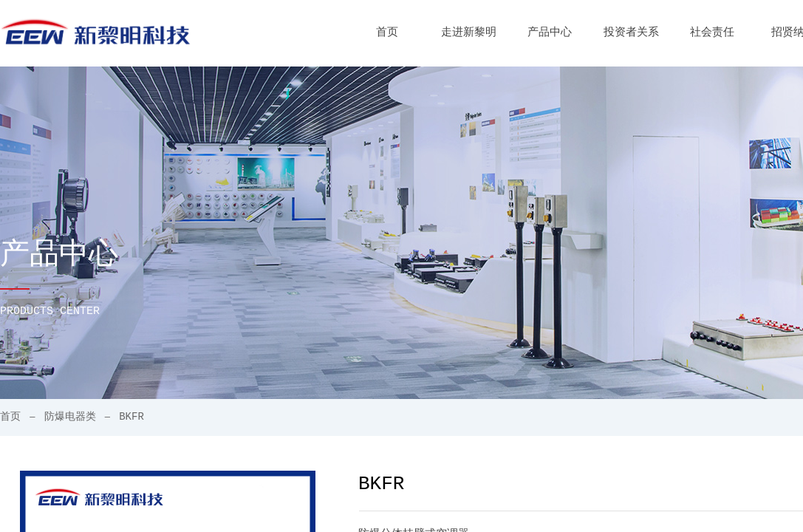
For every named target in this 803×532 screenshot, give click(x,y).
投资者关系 (631, 33)
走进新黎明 (469, 33)
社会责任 (712, 33)
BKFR (131, 417)
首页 (387, 33)
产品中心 (550, 33)
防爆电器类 (70, 417)
